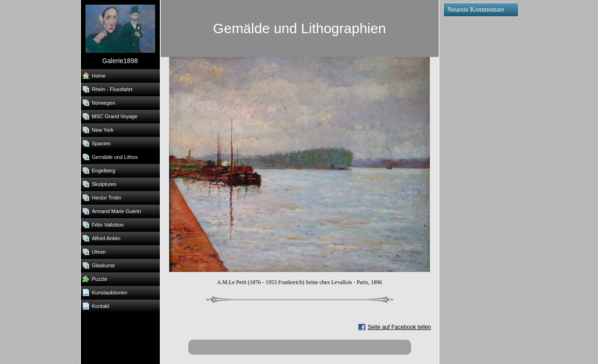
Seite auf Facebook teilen (399, 327)
